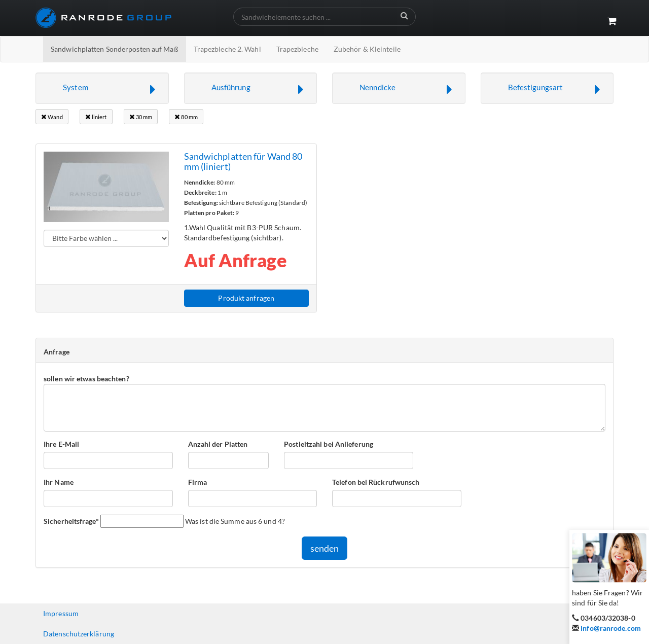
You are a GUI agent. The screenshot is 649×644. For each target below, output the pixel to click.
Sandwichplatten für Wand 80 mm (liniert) (243, 161)
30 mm (141, 117)
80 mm (186, 117)
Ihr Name (59, 482)
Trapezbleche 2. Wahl (227, 49)
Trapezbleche (297, 49)
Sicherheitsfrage (71, 521)
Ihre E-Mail (61, 444)
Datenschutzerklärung (79, 634)
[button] (102, 88)
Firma (198, 482)
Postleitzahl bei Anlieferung (329, 444)
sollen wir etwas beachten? (86, 379)
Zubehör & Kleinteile (367, 49)
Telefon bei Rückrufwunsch (376, 482)
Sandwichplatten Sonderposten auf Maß (115, 49)
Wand (52, 117)
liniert (96, 117)
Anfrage (57, 352)
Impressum (61, 613)
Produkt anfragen (246, 298)
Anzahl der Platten (218, 444)
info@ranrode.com (611, 628)
